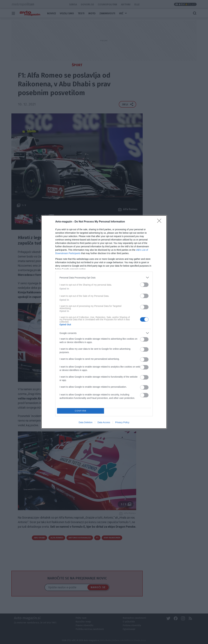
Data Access (104, 422)
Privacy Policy (122, 422)
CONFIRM (81, 411)
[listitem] (104, 278)
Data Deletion (86, 422)
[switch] (144, 285)
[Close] (160, 222)
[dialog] (104, 322)
